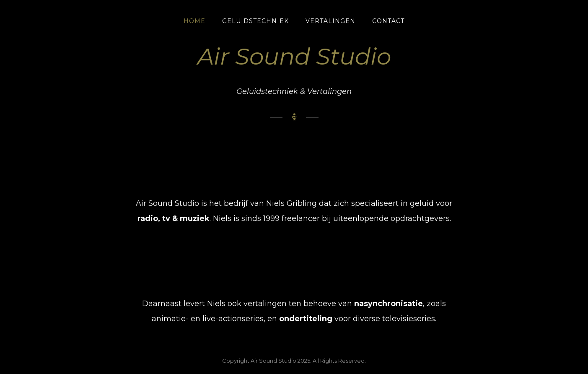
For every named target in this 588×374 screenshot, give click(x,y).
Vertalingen (330, 21)
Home (194, 21)
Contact (388, 21)
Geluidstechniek (255, 21)
